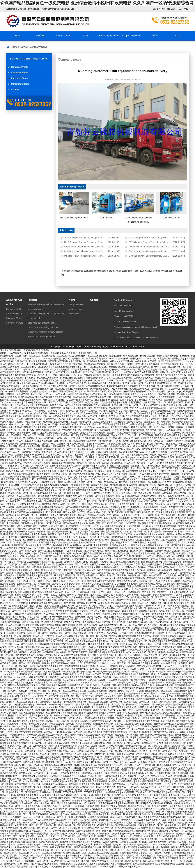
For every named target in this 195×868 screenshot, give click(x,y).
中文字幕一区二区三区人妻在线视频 (161, 630)
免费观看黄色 (97, 688)
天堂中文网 (73, 812)
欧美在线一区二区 (145, 556)
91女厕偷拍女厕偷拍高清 (22, 704)
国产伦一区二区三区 (104, 380)
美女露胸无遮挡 (146, 523)
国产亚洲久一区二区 (169, 845)
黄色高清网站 (109, 608)
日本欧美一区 (59, 488)
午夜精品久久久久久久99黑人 (132, 820)
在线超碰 (171, 413)
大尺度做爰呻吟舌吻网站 (64, 463)
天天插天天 (9, 757)
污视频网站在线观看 (31, 452)
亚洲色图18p (180, 776)
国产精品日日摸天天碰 (15, 677)
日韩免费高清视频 (126, 754)
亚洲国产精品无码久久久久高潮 (132, 658)
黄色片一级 (57, 650)
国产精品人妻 (90, 732)
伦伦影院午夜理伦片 (80, 485)
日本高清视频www (174, 617)
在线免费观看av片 (34, 501)
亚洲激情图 (81, 515)
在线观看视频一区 (35, 562)
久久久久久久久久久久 (88, 683)
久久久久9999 (182, 501)
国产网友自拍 (17, 422)
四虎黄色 (178, 691)
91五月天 (95, 499)
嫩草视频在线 (116, 485)
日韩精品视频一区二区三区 (136, 383)
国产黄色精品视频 (31, 622)
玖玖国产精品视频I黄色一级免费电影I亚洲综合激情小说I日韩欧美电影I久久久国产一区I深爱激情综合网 (97, 3)
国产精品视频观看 (165, 463)
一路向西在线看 (36, 564)
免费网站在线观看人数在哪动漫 (125, 732)
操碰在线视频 (72, 641)
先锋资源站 (74, 567)
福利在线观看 (22, 479)
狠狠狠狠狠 (85, 405)
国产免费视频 (84, 825)
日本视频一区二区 (181, 622)
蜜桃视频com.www (65, 564)
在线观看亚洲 (154, 570)
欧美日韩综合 (47, 468)
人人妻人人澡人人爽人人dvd (39, 578)
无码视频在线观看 (134, 693)
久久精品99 (119, 471)
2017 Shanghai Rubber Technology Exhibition (86, 242)
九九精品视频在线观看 (17, 858)
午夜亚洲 (11, 466)
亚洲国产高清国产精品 (132, 433)
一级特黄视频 (72, 619)
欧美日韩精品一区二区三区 (123, 463)
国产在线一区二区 (133, 765)
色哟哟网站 (22, 488)
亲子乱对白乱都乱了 (30, 768)
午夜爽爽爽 (168, 531)
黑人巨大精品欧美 (153, 531)
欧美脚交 (92, 650)
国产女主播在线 (53, 757)
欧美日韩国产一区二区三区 (67, 581)
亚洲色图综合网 (170, 661)
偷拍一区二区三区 (141, 603)
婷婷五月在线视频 (9, 413)
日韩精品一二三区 (40, 847)
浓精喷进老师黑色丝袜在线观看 (103, 803)
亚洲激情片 (93, 655)
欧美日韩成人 (147, 438)
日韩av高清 (87, 743)
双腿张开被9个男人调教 (182, 639)
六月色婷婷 (22, 866)
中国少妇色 (82, 661)
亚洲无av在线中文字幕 (145, 779)
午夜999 (82, 512)
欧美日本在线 (95, 847)
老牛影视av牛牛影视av (167, 652)
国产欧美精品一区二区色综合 (22, 748)
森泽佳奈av (185, 449)
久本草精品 (22, 603)
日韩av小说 (55, 430)
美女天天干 (41, 759)
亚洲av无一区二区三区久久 (173, 372)
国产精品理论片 (102, 812)
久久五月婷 (88, 754)
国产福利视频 (14, 622)
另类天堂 (76, 828)
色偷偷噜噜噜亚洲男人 (55, 608)
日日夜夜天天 (97, 526)
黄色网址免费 (41, 413)
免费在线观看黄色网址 (152, 562)
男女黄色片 (145, 751)
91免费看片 (124, 482)
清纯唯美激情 (119, 553)
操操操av (15, 787)
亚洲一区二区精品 (46, 614)
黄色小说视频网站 (186, 540)
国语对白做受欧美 (23, 595)
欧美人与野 (137, 608)
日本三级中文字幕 (167, 394)
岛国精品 (117, 488)
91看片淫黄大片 (86, 496)
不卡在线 (90, 452)
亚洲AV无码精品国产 (69, 391)
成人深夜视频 (128, 504)
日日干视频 (110, 518)
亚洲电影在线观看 (9, 446)
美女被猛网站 (94, 512)
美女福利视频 (55, 658)
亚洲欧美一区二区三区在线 (144, 520)
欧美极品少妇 (157, 559)
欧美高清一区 (185, 666)
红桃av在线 (83, 518)
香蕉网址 (124, 853)
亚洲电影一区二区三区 (73, 575)
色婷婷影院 (145, 735)
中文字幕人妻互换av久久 (42, 855)
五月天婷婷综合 (57, 526)
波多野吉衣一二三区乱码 (29, 433)
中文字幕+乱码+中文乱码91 (172, 564)
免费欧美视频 (182, 419)
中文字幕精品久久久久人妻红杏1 (153, 809)
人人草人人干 (171, 666)
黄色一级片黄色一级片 (45, 803)
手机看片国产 (27, 724)
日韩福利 (117, 405)
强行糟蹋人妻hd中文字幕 (31, 674)
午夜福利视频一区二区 (19, 493)
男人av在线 (108, 735)
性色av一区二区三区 (60, 490)
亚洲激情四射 (109, 614)
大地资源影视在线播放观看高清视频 (66, 625)
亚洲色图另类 (165, 655)
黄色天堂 (72, 416)
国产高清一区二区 (124, 413)
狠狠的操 (106, 622)
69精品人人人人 (186, 444)
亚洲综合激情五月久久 (53, 433)
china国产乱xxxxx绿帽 (102, 672)
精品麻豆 (186, 435)
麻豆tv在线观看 (160, 831)
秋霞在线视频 (15, 814)
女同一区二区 (134, 477)
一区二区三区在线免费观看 (109, 419)
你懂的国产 (71, 496)
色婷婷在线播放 (78, 559)
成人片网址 (90, 520)
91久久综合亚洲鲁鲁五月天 (162, 411)
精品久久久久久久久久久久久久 (75, 864)
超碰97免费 (159, 858)
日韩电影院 (74, 639)
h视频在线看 (180, 493)
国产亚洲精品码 (41, 537)
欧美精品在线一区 (67, 825)
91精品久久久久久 (107, 663)
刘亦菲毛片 (178, 787)
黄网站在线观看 (92, 718)
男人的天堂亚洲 (118, 562)
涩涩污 (182, 781)
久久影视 (42, 427)
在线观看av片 (133, 496)
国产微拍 (172, 842)
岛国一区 (63, 567)
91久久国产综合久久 (128, 768)
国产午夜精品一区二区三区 (126, 784)
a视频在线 (78, 471)
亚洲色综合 (116, 460)
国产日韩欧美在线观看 (130, 721)
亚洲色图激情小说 (19, 589)
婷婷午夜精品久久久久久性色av (171, 375)
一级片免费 (12, 474)
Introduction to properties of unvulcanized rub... (151, 247)
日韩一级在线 (84, 578)
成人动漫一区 (185, 842)
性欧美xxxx (127, 644)
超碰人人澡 (179, 611)
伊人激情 (103, 411)
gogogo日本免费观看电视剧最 (72, 655)
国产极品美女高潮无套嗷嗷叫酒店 (92, 781)
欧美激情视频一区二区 (11, 356)
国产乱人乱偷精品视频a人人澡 (52, 639)
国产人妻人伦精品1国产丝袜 (143, 787)
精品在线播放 (134, 449)
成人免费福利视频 (180, 416)
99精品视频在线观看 (37, 408)
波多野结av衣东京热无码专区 (37, 540)
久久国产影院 (21, 825)
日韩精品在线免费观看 (136, 567)
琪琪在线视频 (172, 828)
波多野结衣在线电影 (85, 455)
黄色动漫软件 (7, 628)
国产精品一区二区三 (157, 361)
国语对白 (79, 790)
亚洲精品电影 (144, 512)
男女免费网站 (56, 866)
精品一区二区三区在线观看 (161, 644)
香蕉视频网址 (90, 586)
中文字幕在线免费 (103, 510)
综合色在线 (116, 441)
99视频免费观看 (185, 383)
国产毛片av (81, 427)
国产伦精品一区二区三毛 (99, 617)
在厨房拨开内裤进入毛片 (80, 685)
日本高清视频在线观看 (126, 474)
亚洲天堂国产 (137, 606)
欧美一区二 (157, 801)
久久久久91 (137, 482)
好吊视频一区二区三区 (131, 619)
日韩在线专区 (168, 721)
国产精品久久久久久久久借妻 (66, 584)
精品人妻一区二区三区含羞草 (66, 691)
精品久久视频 (136, 424)
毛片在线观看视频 (165, 685)
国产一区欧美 (125, 639)
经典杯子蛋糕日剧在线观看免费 (86, 735)
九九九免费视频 (149, 564)
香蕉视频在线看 (72, 666)
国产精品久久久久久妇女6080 (136, 704)
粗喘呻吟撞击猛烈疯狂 (46, 688)
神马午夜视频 (64, 424)
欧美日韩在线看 (44, 504)
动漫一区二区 (103, 523)
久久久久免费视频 (84, 677)
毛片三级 (34, 715)
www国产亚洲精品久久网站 (78, 762)
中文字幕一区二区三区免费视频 (46, 853)
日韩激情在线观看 (92, 378)
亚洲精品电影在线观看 (98, 361)
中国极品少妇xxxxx (78, 501)
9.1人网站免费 (11, 548)
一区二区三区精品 (186, 567)
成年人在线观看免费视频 (78, 507)
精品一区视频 (72, 433)
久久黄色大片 (46, 715)
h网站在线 (82, 463)
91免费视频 (104, 603)
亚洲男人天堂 (69, 510)
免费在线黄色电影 (185, 411)
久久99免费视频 (18, 375)
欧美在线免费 (53, 713)
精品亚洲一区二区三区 (73, 520)
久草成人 (45, 589)
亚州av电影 (154, 540)
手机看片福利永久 (90, 666)
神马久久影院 (70, 512)
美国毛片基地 (96, 518)
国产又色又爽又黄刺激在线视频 (46, 680)
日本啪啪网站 (8, 718)
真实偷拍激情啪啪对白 (25, 427)
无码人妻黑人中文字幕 (183, 625)
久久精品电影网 (152, 457)
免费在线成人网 (140, 663)
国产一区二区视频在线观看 (171, 402)
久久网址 (58, 570)
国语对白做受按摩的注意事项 (20, 573)
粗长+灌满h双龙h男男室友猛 (87, 630)
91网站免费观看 (116, 746)
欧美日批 (181, 512)
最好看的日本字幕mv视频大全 (37, 416)
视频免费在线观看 (27, 474)
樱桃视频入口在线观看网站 (59, 765)
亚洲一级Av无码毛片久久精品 (58, 477)
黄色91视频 (63, 485)
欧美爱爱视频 (143, 674)
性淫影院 (42, 748)
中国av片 (100, 757)
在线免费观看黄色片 (50, 380)
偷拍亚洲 (42, 496)
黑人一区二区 (70, 438)
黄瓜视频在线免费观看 (51, 792)
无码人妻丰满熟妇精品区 (37, 364)
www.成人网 (6, 713)
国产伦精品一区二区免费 (31, 740)
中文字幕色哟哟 (119, 389)
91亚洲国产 (131, 847)
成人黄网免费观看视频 (164, 589)
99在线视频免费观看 (153, 617)
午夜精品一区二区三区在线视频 (100, 866)
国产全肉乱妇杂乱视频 (11, 850)
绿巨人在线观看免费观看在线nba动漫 (115, 570)
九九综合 (11, 770)
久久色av (113, 669)
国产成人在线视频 (116, 364)
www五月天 (89, 545)
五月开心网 (79, 839)
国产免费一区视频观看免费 (61, 427)
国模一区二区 (14, 490)
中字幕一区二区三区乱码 (124, 724)
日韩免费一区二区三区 (27, 718)
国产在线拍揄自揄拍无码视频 (30, 655)
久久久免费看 (167, 696)
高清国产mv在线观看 (163, 493)
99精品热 (161, 672)
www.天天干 (172, 672)
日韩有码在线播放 (114, 526)
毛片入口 (14, 696)
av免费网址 (128, 372)
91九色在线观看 (31, 781)
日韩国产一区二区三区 (49, 696)
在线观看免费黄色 (50, 751)
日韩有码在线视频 (69, 713)
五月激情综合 (159, 669)
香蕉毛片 (105, 531)
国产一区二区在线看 (73, 740)
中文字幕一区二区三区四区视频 (42, 375)
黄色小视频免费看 (9, 773)
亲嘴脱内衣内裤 (35, 608)
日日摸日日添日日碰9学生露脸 (85, 806)
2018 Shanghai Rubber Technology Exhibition (150, 238)
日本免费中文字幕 (140, 518)
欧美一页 (59, 850)
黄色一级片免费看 (181, 433)
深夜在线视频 (65, 553)
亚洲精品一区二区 (142, 639)
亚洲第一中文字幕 (74, 606)
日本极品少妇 (49, 726)
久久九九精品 (21, 518)
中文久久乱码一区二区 (144, 652)
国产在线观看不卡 (75, 457)
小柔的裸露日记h (33, 422)
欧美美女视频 (180, 655)
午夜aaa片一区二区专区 (55, 394)
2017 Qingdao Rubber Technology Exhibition (150, 242)
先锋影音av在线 (28, 630)
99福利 (183, 630)
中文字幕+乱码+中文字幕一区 (51, 457)
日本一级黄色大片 (64, 542)
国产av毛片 (131, 861)
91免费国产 (6, 836)
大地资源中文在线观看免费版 (118, 823)
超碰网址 (146, 732)
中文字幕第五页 (17, 545)
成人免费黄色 (113, 369)
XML (186, 9)
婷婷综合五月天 (142, 419)
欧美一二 (121, 496)
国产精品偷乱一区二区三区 (28, 784)
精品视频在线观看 (178, 748)
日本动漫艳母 (13, 630)
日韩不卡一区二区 (130, 770)
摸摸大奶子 (123, 787)
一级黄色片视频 (41, 834)
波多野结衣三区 (111, 400)
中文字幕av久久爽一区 (28, 823)
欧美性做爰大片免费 (74, 866)
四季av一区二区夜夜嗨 (30, 663)
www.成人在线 (86, 812)
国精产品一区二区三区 (99, 501)
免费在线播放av (20, 743)
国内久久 (170, 710)
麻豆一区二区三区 (108, 559)
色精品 (34, 685)
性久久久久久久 (116, 693)
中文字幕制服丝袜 (177, 455)
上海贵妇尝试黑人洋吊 (143, 611)
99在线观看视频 (73, 702)
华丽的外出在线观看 (73, 378)
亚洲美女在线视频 (51, 460)
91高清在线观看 (20, 729)
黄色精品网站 (13, 515)
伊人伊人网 (171, 825)
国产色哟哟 (37, 567)
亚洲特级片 (73, 504)
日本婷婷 (42, 644)
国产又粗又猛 (40, 658)
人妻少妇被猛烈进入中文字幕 (126, 564)
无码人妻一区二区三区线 (110, 628)
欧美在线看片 (8, 482)
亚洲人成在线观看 (177, 408)
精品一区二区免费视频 (149, 641)
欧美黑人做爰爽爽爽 (43, 762)
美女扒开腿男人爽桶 (10, 485)
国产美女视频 (132, 499)
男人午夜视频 (177, 809)
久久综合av (27, 834)
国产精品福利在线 (61, 663)
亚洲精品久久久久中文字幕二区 (148, 488)
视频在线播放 (131, 817)
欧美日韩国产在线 (148, 485)
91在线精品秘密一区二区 (162, 460)
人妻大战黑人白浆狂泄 (70, 479)
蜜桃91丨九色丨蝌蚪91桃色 (162, 386)
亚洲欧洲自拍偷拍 (94, 814)
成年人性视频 (51, 391)
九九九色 (174, 369)
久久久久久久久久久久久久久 (22, 358)
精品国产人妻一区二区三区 (36, 369)
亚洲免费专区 (156, 666)
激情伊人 (162, 496)
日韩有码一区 (13, 394)
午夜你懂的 (154, 658)
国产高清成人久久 (185, 466)
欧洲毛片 (17, 567)
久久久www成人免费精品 (50, 358)
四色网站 (104, 562)
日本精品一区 (68, 669)
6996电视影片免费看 (109, 625)
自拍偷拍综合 (174, 812)
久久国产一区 (72, 400)
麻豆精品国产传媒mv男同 (49, 378)
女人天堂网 (115, 704)
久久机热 (97, 595)
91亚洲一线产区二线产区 (20, 658)
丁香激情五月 (141, 400)
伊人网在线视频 (116, 790)
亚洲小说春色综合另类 (128, 713)
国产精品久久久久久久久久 (165, 768)
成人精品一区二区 (186, 825)
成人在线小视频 (28, 828)
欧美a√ (151, 685)
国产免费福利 (140, 823)
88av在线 (182, 515)
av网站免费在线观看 (10, 386)
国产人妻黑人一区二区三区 (65, 540)
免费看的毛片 (148, 790)
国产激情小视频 (176, 507)
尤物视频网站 (133, 562)
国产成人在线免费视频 (53, 548)
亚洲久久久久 (41, 724)
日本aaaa (28, 402)
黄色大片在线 (132, 356)
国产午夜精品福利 (28, 551)
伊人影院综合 (70, 737)
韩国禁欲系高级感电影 (19, 685)
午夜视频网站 (122, 839)
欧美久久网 (79, 553)
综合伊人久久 (134, 479)
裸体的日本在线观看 (18, 715)
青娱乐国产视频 (97, 652)
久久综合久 (9, 661)
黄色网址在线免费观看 (64, 831)
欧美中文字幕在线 (121, 427)
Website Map (169, 9)
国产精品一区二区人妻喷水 (23, 644)
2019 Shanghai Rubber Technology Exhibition (86, 238)
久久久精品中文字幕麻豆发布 (119, 779)
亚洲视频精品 (169, 466)
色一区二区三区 (70, 449)
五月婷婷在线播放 (90, 413)
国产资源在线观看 (80, 389)
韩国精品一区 (102, 455)
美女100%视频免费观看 (126, 751)
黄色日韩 (147, 806)
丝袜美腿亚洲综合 (9, 559)
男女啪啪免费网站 (117, 449)
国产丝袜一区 (145, 669)
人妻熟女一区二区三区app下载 (178, 770)
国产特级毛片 (7, 847)
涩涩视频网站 (142, 559)
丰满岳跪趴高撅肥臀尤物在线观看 (45, 603)
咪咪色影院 (107, 806)
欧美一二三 (77, 663)
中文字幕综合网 (108, 581)
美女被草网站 (163, 474)
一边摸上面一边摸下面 (33, 520)
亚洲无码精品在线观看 (65, 578)
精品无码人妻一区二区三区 (120, 534)
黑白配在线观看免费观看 (54, 446)
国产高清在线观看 (112, 611)
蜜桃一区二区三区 (32, 356)
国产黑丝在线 (157, 389)
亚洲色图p (121, 479)
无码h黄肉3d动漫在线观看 (173, 422)
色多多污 (152, 746)
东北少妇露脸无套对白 (103, 825)
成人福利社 (89, 471)
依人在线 (102, 438)
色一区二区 (64, 806)
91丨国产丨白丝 (183, 531)
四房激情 (107, 847)
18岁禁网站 (40, 411)
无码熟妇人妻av (115, 710)
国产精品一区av (68, 751)
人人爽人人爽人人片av (36, 798)
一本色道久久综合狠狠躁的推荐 (146, 718)
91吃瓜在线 (181, 400)
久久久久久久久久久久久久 (144, 394)
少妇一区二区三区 (105, 474)
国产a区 (4, 803)
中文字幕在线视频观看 (38, 510)
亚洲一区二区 (143, 468)
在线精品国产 (60, 504)
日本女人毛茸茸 (104, 471)
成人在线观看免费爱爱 (152, 545)
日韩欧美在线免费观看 (61, 367)
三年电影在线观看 (134, 537)
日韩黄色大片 (79, 361)
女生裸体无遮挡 (173, 477)
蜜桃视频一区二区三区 (50, 575)
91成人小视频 (147, 499)
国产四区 (180, 523)
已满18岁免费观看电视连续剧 (98, 397)
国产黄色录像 (119, 743)
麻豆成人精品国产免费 (168, 356)
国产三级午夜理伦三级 (134, 416)
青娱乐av (47, 663)
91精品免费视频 (111, 842)
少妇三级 (151, 795)
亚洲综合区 (80, 617)
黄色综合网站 (129, 666)
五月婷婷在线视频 (132, 798)
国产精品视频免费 (103, 677)
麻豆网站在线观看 (10, 724)
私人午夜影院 (164, 746)
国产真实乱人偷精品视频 (54, 779)
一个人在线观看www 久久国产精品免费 (107, 477)
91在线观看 (35, 460)
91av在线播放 (59, 787)
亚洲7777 (13, 683)
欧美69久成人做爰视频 (126, 641)
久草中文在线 (101, 855)
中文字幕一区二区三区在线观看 (61, 636)
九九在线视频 (128, 757)
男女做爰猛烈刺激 (185, 834)
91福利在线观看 (47, 383)
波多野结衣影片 (25, 411)
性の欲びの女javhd (17, 529)
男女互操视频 (48, 619)
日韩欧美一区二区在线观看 (164, 751)
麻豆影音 (27, 567)
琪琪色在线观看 (122, 672)
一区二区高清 (169, 510)
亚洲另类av (180, 518)
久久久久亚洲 (114, 444)
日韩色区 (65, 721)
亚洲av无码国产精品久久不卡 (175, 457)
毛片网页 (59, 573)
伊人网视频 (100, 433)
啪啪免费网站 (128, 781)
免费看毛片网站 (22, 801)
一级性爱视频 (69, 603)
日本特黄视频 (117, 537)
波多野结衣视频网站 (72, 545)
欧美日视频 (22, 564)
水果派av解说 (35, 556)
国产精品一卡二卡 (94, 770)
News (24, 47)
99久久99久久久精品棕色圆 (95, 584)
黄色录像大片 (118, 858)
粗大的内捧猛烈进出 (78, 614)
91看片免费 (167, 658)
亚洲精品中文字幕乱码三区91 (176, 647)
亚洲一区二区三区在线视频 (94, 356)
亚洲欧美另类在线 (51, 556)
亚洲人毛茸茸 (87, 433)
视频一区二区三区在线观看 (95, 702)
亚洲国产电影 (138, 729)
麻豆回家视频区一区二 (30, 812)
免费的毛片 (62, 386)
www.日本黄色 (47, 795)
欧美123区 (50, 858)
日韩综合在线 (187, 845)
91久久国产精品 (173, 389)
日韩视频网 (14, 523)
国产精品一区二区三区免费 (55, 444)
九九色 (55, 754)
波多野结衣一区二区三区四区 (88, 482)
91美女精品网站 (126, 559)
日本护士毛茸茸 (77, 386)
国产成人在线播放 (44, 573)
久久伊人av (80, 531)
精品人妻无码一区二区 (162, 776)
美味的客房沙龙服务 (102, 493)
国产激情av (161, 551)
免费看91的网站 (117, 691)
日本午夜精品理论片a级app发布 (49, 702)
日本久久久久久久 (28, 696)
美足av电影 (12, 617)
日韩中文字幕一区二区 (71, 754)
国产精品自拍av (35, 438)
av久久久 (162, 606)
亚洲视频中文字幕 (160, 732)
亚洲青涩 (158, 724)
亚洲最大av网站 (149, 496)
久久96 (141, 614)
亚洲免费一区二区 (177, 740)
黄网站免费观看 (118, 422)
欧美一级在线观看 (173, 562)
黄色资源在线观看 (73, 570)
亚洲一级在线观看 (36, 455)
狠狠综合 (172, 515)
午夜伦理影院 (174, 792)
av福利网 (155, 419)
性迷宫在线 (74, 834)
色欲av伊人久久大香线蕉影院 (162, 397)
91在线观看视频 (41, 592)
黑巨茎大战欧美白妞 (126, 614)
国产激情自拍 (82, 669)
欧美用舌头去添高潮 (123, 493)
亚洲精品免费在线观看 (182, 847)
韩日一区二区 (36, 825)
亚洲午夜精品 (169, 715)
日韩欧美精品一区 (68, 375)
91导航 (127, 628)
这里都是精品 (45, 685)
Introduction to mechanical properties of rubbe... (87, 251)
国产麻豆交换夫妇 (100, 507)
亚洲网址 (18, 713)
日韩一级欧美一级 (63, 441)
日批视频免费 (69, 493)
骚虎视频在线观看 (173, 817)
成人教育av (88, 358)
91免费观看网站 (145, 847)
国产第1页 (164, 369)
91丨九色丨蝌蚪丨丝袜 (121, 455)
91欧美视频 (130, 556)
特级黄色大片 (53, 435)
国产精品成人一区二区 (61, 633)
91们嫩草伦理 (53, 836)
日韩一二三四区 (170, 718)
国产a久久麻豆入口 (15, 471)
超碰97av (77, 441)
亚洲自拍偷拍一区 (179, 759)
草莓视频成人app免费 (122, 773)
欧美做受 (127, 611)
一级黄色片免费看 (162, 853)
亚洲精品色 (72, 608)
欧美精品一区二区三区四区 (105, 762)
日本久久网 (81, 408)
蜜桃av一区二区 (16, 364)
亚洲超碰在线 (130, 809)
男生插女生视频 (62, 389)
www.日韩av (54, 704)
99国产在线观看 (169, 540)
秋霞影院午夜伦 (187, 652)
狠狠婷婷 (152, 650)
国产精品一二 (123, 729)
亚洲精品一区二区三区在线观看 (171, 633)
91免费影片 (55, 801)
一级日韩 (17, 636)
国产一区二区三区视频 (179, 446)
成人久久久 (43, 367)
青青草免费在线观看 (89, 641)
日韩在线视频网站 (103, 743)
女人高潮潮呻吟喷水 (119, 408)
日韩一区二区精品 (157, 427)
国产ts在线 (17, 526)
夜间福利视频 (21, 460)
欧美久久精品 (44, 531)
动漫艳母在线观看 (134, 471)
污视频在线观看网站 (164, 523)
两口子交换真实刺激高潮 (147, 372)
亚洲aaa (133, 853)
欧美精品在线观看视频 (99, 858)
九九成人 (21, 770)
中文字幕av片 (140, 397)
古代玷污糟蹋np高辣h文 (45, 746)
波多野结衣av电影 (72, 589)
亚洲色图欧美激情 (87, 438)
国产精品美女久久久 (70, 861)
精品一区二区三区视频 (144, 759)
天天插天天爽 (128, 501)
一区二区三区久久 (21, 405)
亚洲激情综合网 (87, 449)
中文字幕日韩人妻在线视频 (35, 600)
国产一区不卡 (31, 542)
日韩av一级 (83, 636)
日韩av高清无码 (113, 757)
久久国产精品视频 (92, 622)
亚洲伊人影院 (183, 386)
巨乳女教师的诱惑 (108, 402)
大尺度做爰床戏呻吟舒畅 (54, 812)
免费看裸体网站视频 (96, 386)
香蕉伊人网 (86, 639)
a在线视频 (48, 422)
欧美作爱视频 (106, 801)
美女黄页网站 (91, 606)
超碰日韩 (60, 619)
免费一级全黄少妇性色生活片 (147, 647)
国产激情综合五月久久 (149, 526)
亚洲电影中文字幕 (90, 581)
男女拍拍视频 (86, 855)
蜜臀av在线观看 (127, 803)
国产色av (28, 762)
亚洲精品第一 (53, 773)
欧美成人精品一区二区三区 (55, 356)
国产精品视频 (164, 424)
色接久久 (171, 391)
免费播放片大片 (139, 466)
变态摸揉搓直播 (14, 540)
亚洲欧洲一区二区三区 (155, 693)
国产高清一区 (124, 663)
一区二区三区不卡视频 (143, 515)
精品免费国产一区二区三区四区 (162, 444)
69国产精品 (87, 836)
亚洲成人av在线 (92, 556)
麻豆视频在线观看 (25, 661)
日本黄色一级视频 (53, 740)
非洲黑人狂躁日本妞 (71, 836)
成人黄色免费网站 (176, 757)
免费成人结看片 (157, 534)
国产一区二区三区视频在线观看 (156, 490)
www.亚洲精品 (141, 534)
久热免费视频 (65, 397)
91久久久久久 (164, 433)
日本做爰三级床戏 (17, 457)
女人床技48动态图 (13, 597)
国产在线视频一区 (37, 529)
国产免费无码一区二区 (122, 737)
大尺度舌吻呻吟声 (42, 597)
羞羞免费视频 (148, 479)
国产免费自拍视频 (101, 834)
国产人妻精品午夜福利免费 (160, 803)
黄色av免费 (114, 647)
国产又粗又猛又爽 (97, 680)
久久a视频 (24, 855)
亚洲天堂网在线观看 (35, 641)
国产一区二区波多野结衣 (127, 380)
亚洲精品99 (64, 559)
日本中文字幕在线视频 (181, 485)
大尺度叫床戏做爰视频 (108, 548)
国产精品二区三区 (55, 641)
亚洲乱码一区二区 (155, 825)
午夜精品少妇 (142, 460)
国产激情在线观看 (71, 523)
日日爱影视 (93, 559)
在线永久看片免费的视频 (59, 644)
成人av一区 (56, 493)
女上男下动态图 (48, 386)
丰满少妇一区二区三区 (83, 372)
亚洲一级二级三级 (173, 545)
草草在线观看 (100, 710)
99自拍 (85, 861)
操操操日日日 (51, 567)
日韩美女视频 (123, 518)
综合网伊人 (42, 828)
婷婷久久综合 (128, 369)
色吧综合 (52, 534)
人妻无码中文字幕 (113, 809)
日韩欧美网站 (102, 466)
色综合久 (29, 710)
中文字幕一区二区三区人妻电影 (117, 378)
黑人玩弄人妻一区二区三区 (63, 592)
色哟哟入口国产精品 (14, 809)
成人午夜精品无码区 (94, 551)
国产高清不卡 (171, 405)
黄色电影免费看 (154, 614)
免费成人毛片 (115, 416)
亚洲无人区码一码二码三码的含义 (75, 595)
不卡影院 (85, 526)
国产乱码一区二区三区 (12, 611)
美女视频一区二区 (70, 411)
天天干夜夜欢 (163, 759)
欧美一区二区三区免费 (103, 424)
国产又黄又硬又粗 (143, 493)
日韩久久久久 (96, 809)
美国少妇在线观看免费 (174, 603)
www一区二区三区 (163, 691)
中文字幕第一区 (87, 707)
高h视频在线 (81, 847)
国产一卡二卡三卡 (71, 801)
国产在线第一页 (62, 693)
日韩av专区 (43, 586)
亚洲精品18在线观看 (136, 685)
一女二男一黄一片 (106, 479)
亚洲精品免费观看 (64, 795)
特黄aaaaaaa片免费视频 (142, 551)
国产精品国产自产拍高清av (63, 600)
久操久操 (8, 801)
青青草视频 (141, 781)
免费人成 (127, 488)
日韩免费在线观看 (34, 419)
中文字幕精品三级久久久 (119, 515)
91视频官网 (116, 666)
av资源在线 (167, 570)
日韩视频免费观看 (180, 853)
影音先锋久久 (138, 507)
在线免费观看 (174, 435)
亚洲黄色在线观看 (53, 674)
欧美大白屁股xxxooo (102, 578)
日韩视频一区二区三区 (141, 358)
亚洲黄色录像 (65, 471)
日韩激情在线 (104, 520)
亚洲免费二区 (84, 592)
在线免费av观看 (98, 534)
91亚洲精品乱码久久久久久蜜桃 (41, 471)
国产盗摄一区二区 (106, 573)
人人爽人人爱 (150, 619)
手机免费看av (95, 842)
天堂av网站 (87, 845)
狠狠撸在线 (123, 358)
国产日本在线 (98, 768)
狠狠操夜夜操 (134, 592)
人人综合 (152, 625)
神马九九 (188, 803)
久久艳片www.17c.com (167, 702)
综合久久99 (56, 586)
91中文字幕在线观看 (105, 496)
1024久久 (128, 419)
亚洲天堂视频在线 (186, 441)
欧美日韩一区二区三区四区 (164, 468)
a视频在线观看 (7, 507)
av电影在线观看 (57, 724)
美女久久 (76, 743)
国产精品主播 (60, 416)
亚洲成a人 (174, 600)
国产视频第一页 (104, 488)
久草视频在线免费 (160, 814)
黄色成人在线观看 (160, 674)
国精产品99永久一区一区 (39, 831)
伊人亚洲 (183, 405)
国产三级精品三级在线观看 (80, 446)
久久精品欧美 (10, 424)
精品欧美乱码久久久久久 (31, 839)
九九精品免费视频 (120, 606)
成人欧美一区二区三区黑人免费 (71, 383)
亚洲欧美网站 (55, 408)
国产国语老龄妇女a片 (30, 444)
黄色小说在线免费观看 (24, 504)
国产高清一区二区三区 (105, 358)
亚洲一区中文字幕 (9, 537)
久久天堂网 (117, 765)
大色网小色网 (103, 540)
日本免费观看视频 (78, 817)
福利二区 (27, 746)
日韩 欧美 (141, 444)
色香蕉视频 (14, 397)
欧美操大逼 (56, 589)
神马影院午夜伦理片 (145, 812)
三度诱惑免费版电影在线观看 (170, 864)
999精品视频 (14, 520)
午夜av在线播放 (62, 715)
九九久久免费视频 (163, 836)
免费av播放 (184, 751)
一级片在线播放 (46, 482)
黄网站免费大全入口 (145, 586)
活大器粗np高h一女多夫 (173, 578)
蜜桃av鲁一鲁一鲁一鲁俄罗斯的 (36, 515)
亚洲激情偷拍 (108, 630)
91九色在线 (163, 485)
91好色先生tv (174, 471)
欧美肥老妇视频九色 (30, 619)
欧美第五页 (115, 589)
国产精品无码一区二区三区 (32, 773)
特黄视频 (109, 688)
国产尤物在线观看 (89, 801)
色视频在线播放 (66, 647)
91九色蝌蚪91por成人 (27, 383)
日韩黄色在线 (140, 850)
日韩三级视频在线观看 (180, 499)
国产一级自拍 (125, 759)
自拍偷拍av (143, 666)
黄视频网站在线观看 (79, 809)
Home (14, 47)
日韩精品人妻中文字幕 (128, 683)
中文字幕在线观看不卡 (182, 762)
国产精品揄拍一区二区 (82, 693)
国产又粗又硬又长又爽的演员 (76, 672)
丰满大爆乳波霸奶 (115, 386)
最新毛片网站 (121, 801)
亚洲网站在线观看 (85, 757)
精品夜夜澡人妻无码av (62, 628)
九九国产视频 (117, 650)
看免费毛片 (77, 460)
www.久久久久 (26, 413)
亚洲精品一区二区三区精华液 (129, 655)
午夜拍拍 (40, 485)
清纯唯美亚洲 (70, 674)
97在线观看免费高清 (121, 603)
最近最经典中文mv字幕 (182, 474)
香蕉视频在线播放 (143, 737)
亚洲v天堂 (130, 468)
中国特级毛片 (49, 652)
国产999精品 (41, 710)
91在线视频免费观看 (158, 748)
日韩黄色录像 (7, 751)
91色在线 (106, 405)
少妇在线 (40, 836)
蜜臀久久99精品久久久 (170, 754)
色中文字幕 (51, 655)
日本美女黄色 (44, 474)
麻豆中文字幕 (107, 828)
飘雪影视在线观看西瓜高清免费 (132, 581)
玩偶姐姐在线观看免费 (109, 792)
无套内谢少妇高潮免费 (54, 400)
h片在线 (98, 759)
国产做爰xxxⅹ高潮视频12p (23, 531)
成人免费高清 (154, 820)
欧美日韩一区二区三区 (34, 817)
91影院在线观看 (175, 669)
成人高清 (23, 666)
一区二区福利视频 (53, 512)
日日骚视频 (174, 496)
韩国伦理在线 (135, 806)
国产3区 (31, 457)
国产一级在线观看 (75, 402)
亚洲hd (79, 729)
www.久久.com (91, 740)
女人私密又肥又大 (15, 501)
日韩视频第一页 (33, 809)
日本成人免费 (83, 704)
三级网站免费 (155, 567)
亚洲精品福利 (134, 743)
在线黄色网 (141, 361)
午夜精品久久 (7, 427)
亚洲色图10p (118, 795)
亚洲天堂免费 (158, 512)
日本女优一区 (145, 853)
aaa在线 (55, 861)
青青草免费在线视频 (16, 510)
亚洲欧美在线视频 (36, 677)
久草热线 (85, 611)
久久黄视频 (16, 416)
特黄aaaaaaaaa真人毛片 (99, 427)
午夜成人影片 (168, 419)
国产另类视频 (160, 358)
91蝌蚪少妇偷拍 (160, 806)
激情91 (104, 647)
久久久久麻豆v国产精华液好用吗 (106, 798)
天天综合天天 (113, 529)
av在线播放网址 (92, 699)
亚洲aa (64, 809)
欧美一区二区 (17, 441)
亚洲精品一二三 (36, 858)
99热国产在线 (35, 735)
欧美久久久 (57, 737)
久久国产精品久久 (154, 405)
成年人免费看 (123, 608)
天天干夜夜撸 (108, 718)
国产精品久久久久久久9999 (157, 608)
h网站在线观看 (148, 677)
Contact (156, 9)
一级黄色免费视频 (183, 586)
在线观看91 (140, 570)
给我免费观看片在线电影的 (122, 855)
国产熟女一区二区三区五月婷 (53, 770)
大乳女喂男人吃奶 (69, 380)
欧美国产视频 (183, 710)
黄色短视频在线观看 (120, 466)
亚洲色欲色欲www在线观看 (13, 468)
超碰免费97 (54, 748)
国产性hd (89, 457)
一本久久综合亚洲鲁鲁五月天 (124, 584)
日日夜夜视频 (44, 584)
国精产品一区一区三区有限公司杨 (97, 391)
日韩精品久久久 (135, 510)
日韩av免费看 (42, 776)
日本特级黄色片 (181, 592)
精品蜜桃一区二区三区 (136, 540)
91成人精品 (75, 356)
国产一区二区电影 (32, 779)
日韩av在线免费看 (17, 693)
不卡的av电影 (27, 485)
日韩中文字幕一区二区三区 (97, 460)
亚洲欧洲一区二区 (44, 581)
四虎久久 (175, 597)
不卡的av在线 (86, 380)
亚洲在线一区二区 (166, 779)
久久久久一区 (15, 746)
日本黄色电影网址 (38, 361)
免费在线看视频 (144, 757)
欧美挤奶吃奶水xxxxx (25, 628)
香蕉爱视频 (160, 435)
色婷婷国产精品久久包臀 (162, 518)
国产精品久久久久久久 (156, 446)
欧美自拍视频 (36, 518)
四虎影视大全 (162, 438)
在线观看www (111, 482)
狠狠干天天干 (175, 361)
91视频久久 (150, 424)
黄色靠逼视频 (107, 655)
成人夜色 (99, 457)
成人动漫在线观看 (43, 507)
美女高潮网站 (179, 746)
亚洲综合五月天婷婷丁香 (113, 499)
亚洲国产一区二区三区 (115, 592)
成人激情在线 (88, 523)
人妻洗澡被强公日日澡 (29, 499)
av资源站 (178, 658)
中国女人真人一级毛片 (30, 548)
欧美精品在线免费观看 (177, 704)
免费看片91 (10, 553)
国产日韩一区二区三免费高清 (117, 661)
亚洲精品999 (10, 864)
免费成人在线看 (37, 729)
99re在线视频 (161, 452)
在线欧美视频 (157, 628)
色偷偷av (162, 619)
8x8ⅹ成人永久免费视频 (51, 781)
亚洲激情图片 (100, 850)
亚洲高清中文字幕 (44, 683)
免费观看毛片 (150, 402)
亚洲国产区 (89, 466)
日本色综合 (187, 693)
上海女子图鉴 (161, 740)
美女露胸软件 (37, 391)
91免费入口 (117, 556)
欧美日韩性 (114, 781)
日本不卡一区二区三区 (78, 779)
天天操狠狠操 (185, 765)
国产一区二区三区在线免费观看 (146, 726)
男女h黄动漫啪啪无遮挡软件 (137, 814)
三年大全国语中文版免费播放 (20, 732)
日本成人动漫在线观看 (103, 715)
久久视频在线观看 (144, 691)
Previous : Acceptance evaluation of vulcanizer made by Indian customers (97, 271)
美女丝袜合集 (120, 806)
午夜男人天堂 (163, 855)
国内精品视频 (154, 466)
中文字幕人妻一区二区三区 (107, 504)
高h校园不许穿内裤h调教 (105, 639)
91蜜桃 (39, 732)
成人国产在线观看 (56, 496)
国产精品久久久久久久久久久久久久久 (68, 776)
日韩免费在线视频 (57, 661)
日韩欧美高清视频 (25, 507)
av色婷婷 (152, 542)
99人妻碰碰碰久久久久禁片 (26, 795)
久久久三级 (117, 622)
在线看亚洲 (91, 628)
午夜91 (4, 523)
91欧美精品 (182, 663)
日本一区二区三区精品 (183, 424)
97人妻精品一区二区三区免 (36, 820)
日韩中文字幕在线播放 (73, 814)
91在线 (191, 748)
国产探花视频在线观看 (139, 801)
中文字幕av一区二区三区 (45, 595)
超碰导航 (176, 608)
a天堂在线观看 (170, 537)
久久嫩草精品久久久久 (136, 386)
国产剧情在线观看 (142, 413)
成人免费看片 (46, 441)
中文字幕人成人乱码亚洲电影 (147, 661)
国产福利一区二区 (15, 419)
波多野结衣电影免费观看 (98, 765)
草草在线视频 (154, 578)
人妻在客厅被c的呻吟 (76, 548)
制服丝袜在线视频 (102, 685)
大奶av (33, 866)
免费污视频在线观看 (37, 625)
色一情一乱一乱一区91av (22, 430)
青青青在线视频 (84, 710)
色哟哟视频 (26, 787)
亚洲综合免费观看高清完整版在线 (139, 375)
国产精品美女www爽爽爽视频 (29, 512)
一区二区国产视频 (145, 504)
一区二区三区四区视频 (113, 468)
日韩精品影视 (160, 757)
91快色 (159, 611)
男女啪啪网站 (60, 685)
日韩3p (130, 586)
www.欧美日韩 (168, 663)
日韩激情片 (16, 372)
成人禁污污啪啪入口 (146, 855)
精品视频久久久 (87, 540)
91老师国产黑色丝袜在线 (152, 441)
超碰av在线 (79, 765)
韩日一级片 (136, 630)
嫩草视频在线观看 (165, 586)
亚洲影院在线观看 (10, 828)
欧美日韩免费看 (164, 479)
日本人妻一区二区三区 (91, 400)
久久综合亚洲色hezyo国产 (181, 795)
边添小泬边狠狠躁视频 (84, 474)
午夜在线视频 (165, 625)
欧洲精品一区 (132, 715)
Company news (38, 47)
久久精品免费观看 (169, 449)
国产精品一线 (53, 721)
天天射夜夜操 (102, 545)
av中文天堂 (13, 556)
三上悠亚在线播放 (23, 534)
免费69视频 (73, 855)
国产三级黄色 (117, 707)
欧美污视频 (33, 468)
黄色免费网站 (90, 441)
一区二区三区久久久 (98, 367)
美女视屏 (4, 696)
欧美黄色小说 (92, 402)
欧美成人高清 (42, 466)
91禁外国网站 (64, 361)
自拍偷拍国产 (143, 501)
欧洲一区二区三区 (50, 809)
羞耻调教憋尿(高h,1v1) (11, 765)
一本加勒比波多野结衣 (43, 389)
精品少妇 (117, 845)
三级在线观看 (110, 759)
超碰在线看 (56, 510)
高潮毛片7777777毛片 (21, 463)
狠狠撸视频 (77, 699)
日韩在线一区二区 (99, 669)
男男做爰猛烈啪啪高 (183, 482)
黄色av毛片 (154, 663)
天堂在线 (27, 597)
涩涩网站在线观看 (41, 490)
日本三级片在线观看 (81, 715)
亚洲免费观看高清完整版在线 (50, 606)
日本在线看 (112, 768)
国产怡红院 (129, 460)
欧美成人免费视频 (112, 595)
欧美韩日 (104, 666)
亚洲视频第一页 (174, 683)
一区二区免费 (170, 784)
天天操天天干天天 (100, 485)
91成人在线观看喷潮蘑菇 (12, 477)
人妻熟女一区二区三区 (44, 402)
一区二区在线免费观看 (176, 688)
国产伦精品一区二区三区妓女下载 (143, 422)
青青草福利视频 (26, 683)
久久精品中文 (23, 680)
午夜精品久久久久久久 (168, 573)
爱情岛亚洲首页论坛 (72, 430)
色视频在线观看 (148, 356)
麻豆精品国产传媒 (108, 820)
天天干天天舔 (147, 452)
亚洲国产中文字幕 (123, 600)
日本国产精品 (123, 718)
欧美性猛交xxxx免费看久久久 (58, 839)
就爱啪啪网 (88, 430)
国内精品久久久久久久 (67, 707)
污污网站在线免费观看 (135, 650)
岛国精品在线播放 (97, 515)
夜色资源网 (103, 441)
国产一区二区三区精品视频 (103, 787)
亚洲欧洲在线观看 (58, 466)
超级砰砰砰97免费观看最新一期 (38, 850)
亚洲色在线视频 (50, 806)
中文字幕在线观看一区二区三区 (89, 542)
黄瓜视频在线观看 (21, 707)
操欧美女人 (41, 672)
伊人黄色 (110, 542)
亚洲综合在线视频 (34, 477)
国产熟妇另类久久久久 (65, 683)
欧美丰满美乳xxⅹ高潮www (55, 784)
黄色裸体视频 (28, 606)
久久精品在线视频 (105, 751)
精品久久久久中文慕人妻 (151, 817)
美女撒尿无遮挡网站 (171, 641)
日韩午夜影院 (119, 685)
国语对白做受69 (116, 356)
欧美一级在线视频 (99, 636)
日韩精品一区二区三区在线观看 (94, 422)
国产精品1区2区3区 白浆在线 (157, 482)
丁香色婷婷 (134, 677)
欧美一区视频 (184, 430)
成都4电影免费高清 (85, 831)
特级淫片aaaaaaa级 (51, 768)
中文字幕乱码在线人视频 (73, 748)
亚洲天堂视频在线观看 (170, 380)
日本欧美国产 (86, 504)
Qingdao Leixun (136, 347)
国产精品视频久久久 (110, 699)
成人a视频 (78, 397)
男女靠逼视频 (188, 477)
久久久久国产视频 (107, 748)
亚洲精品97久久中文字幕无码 (65, 820)
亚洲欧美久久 (116, 411)
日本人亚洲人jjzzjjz (57, 759)
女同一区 (59, 699)
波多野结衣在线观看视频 (91, 713)
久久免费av (69, 781)
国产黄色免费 (146, 584)
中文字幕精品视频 (96, 383)
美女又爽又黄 (128, 699)
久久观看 (117, 375)
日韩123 (171, 427)
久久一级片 (161, 515)
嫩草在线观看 (13, 790)
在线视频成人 (151, 762)
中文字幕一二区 (108, 683)
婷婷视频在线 (67, 790)
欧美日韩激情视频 (183, 696)
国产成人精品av (28, 397)
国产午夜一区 (15, 820)
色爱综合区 (59, 507)
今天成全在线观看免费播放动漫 (21, 639)
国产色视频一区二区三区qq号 (22, 367)
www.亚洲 (65, 460)
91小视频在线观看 (40, 493)
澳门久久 (143, 842)
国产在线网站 (8, 655)
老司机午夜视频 (105, 586)
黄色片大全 (62, 614)
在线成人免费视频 (73, 622)
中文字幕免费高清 (25, 466)
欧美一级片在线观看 (98, 408)
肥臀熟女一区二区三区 (139, 776)
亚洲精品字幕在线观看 (55, 419)
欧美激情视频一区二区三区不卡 (72, 858)
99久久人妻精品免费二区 (70, 732)
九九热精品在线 (124, 748)
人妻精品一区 (51, 732)
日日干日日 (61, 855)
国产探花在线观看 (129, 842)
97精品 (175, 781)
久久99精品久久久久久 (153, 477)
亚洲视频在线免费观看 (79, 394)
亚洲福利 (141, 803)
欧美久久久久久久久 (183, 836)
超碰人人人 (145, 768)
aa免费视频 (120, 586)
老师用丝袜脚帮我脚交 (184, 479)
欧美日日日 (169, 400)
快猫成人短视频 (145, 724)
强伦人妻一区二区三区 (179, 619)
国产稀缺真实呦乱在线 (151, 784)
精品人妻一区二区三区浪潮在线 (92, 416)
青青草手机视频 (132, 696)
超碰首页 (180, 427)
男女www (162, 455)
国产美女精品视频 (72, 358)
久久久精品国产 (32, 611)
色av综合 (46, 650)
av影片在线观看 (160, 600)
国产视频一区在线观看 (32, 394)
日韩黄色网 (43, 866)
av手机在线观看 (130, 441)
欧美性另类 (104, 732)
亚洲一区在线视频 (28, 559)
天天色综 (136, 866)
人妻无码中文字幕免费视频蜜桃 (95, 435)
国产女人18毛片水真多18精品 (142, 553)
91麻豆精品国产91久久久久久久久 (89, 644)
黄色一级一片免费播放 (80, 444)
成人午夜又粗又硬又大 (102, 864)
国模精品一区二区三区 (34, 435)
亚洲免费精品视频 (142, 831)
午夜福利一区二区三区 (172, 861)
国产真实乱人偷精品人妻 (12, 699)
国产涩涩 (70, 724)
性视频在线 (34, 589)
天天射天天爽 (11, 672)
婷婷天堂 (181, 823)
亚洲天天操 (39, 713)
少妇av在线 (170, 729)
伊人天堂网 (9, 564)
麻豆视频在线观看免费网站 (14, 570)
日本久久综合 (109, 729)
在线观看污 (176, 743)
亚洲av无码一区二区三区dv (113, 575)
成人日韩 (26, 490)
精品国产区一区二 (55, 455)
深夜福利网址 (131, 485)
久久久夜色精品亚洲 (27, 586)
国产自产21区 (82, 564)
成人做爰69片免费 (186, 715)
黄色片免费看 (88, 419)
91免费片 (13, 691)
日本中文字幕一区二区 (169, 548)
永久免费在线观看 (121, 520)
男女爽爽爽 (32, 770)
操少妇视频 (49, 438)
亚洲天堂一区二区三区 (102, 600)
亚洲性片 (4, 735)
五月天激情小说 (116, 861)
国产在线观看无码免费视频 (98, 553)
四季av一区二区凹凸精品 (117, 551)
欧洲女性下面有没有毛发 (62, 847)
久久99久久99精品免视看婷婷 (35, 737)
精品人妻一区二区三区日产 (95, 589)
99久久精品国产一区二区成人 (162, 707)
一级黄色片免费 (154, 680)
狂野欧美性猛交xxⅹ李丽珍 (25, 842)
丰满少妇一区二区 (101, 737)
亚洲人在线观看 (91, 562)
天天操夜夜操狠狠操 (81, 369)
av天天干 (45, 611)
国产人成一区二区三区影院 (141, 435)
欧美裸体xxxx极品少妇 (148, 861)
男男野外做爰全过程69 (147, 754)
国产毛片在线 (131, 702)
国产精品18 (61, 718)
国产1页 (186, 792)
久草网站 (185, 600)
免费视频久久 (92, 575)
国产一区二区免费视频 (24, 836)
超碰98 (23, 556)
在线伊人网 (27, 754)
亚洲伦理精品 (71, 850)
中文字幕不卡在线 (74, 551)
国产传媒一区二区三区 (151, 715)
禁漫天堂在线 (97, 779)
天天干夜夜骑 (187, 597)
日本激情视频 (50, 501)
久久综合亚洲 (84, 600)
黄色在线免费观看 (69, 773)
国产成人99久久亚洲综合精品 (166, 713)
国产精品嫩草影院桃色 (33, 372)
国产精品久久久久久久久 (143, 672)
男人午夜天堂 (8, 479)
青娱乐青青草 (187, 732)
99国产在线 (98, 823)
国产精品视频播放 (176, 358)
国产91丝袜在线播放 (75, 597)
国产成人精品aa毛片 (144, 378)
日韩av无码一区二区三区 (136, 411)
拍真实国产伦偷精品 (98, 463)
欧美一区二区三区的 (48, 559)
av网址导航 (183, 575)
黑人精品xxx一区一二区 (168, 790)
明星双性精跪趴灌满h (99, 817)
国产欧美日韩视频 (164, 839)
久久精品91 (164, 416)
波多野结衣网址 (181, 773)
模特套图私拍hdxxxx (120, 507)
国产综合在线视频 (59, 834)
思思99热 (47, 545)
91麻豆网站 (104, 606)
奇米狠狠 (21, 562)
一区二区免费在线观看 (118, 680)
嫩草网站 (116, 501)
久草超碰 (181, 820)
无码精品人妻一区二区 (136, 746)
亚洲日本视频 (127, 400)
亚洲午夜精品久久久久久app (68, 468)
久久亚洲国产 (78, 452)
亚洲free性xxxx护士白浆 (131, 762)
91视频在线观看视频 (125, 828)
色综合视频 (102, 449)
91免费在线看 (107, 413)
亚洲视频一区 (44, 630)
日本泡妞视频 (159, 413)
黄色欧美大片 (119, 510)
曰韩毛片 (92, 548)
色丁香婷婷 (26, 861)
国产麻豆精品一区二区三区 (80, 759)
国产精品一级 (99, 444)
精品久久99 (171, 699)
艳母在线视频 (25, 537)
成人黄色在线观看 (89, 820)
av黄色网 (149, 836)
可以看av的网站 (138, 680)
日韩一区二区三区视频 (113, 512)
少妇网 (59, 438)
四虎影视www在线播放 (126, 825)
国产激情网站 (169, 567)
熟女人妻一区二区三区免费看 (39, 699)
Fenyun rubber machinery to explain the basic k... (152, 251)
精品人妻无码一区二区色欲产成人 (89, 633)
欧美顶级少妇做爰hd (87, 603)
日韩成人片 (33, 575)
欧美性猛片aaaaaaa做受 (127, 735)
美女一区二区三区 (85, 696)
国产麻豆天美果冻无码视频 (85, 490)
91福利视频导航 (35, 449)
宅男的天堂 (20, 438)
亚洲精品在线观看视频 (72, 556)
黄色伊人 (31, 378)
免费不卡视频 (73, 488)
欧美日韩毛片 (117, 817)
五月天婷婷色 (165, 787)
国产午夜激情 (158, 704)
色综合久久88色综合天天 (12, 798)
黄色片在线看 (99, 369)
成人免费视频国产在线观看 (19, 592)
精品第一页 (156, 501)
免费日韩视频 (135, 402)
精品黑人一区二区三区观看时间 (179, 801)
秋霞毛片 (168, 611)
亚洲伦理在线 (72, 526)
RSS (180, 9)
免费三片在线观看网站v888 (119, 652)
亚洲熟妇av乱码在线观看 (41, 666)
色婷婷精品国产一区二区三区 (30, 757)
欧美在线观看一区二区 (156, 507)
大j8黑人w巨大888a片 (14, 378)
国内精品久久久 (119, 435)
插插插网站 (150, 433)
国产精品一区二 (135, 617)
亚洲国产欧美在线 (64, 482)
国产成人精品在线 (149, 380)
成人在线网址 (148, 622)
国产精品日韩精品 (66, 746)
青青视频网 (126, 647)
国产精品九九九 (53, 520)
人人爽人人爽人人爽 (72, 586)
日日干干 (61, 402)
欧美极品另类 (177, 814)
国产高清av (97, 394)
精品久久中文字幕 (80, 688)
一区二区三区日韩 (39, 479)
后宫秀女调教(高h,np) (62, 531)
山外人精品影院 (26, 672)
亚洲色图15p (41, 661)
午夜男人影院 (156, 400)
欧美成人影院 (89, 479)
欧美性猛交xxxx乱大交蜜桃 (56, 735)
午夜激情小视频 (46, 718)
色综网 (90, 597)
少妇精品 (130, 364)
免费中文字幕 (80, 367)
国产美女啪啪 (119, 617)
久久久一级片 (71, 537)
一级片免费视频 (162, 847)
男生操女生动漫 (34, 545)
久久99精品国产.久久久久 (92, 619)
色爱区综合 (188, 389)
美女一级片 (152, 416)
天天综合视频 (68, 696)
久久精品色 (69, 408)
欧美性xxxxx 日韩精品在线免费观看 (99, 658)
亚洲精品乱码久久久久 (113, 567)
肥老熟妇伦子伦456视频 (145, 455)
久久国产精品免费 (181, 584)
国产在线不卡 (75, 466)
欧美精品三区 (25, 400)
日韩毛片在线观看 (156, 683)
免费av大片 (54, 413)
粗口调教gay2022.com (132, 457)
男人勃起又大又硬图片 (132, 836)
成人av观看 (139, 446)
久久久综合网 (53, 411)
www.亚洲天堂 (179, 636)
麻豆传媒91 (34, 570)
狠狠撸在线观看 (85, 510)
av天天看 (155, 696)
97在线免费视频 (103, 430)
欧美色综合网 (174, 504)
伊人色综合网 (40, 534)
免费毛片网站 (50, 518)
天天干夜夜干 (122, 424)
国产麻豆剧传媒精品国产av (177, 724)
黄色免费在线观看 (9, 839)
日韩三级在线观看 (67, 518)
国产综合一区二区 (128, 669)
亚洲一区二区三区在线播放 (28, 650)
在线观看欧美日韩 (53, 449)
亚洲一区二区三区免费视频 (95, 691)
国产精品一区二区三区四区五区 (21, 496)
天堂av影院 (29, 759)
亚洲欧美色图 (130, 526)
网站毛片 (69, 455)
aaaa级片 (19, 614)
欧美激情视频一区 (177, 367)
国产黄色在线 (54, 672)
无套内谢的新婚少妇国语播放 (151, 828)
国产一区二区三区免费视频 (51, 551)
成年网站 (170, 534)
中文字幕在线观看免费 (46, 553)
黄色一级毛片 (24, 864)
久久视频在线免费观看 (96, 790)
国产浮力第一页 (43, 691)
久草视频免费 (124, 866)
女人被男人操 (81, 477)
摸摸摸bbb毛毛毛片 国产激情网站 (66, 364)
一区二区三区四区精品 (12, 542)
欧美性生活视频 (139, 427)
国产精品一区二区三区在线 (58, 372)
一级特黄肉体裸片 (19, 735)
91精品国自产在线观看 (176, 488)
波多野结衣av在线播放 (63, 515)
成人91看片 (51, 485)
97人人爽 (130, 691)
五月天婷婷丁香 (46, 542)
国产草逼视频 (116, 702)
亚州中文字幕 (128, 444)
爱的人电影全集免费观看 (148, 364)
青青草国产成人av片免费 (21, 803)
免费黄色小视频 (26, 691)
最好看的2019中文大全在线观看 (130, 688)
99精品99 (178, 803)
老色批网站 (162, 795)
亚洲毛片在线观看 (99, 704)
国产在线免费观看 (151, 449)
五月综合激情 (32, 380)
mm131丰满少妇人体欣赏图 (62, 710)
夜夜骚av (4, 589)
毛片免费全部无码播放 (27, 482)
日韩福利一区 (50, 825)
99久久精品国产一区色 (129, 438)
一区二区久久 (123, 630)
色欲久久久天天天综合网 (122, 361)
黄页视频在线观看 (123, 397)
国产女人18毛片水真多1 (30, 617)
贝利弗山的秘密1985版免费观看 (62, 529)
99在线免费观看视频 (129, 452)
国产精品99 (151, 430)
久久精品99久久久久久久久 (112, 740)
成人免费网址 (140, 644)
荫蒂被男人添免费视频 (179, 606)
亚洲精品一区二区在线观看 (175, 529)
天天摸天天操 (90, 663)
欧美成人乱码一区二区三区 (17, 853)
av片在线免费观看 (170, 364)
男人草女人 (97, 611)
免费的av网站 (138, 430)
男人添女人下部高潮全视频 (92, 529)
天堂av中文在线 (159, 367)
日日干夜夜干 (168, 820)
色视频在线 (56, 814)
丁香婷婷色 (170, 441)
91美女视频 (187, 504)
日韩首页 (50, 564)
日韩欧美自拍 (27, 523)
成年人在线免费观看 (60, 369)
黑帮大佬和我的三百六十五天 (76, 768)
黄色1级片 (86, 834)
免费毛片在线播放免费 (60, 798)
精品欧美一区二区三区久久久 (155, 597)
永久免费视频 (140, 748)
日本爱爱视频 (74, 845)
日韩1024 (112, 438)
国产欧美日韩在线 (185, 556)
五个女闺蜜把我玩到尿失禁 (163, 383)
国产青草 (52, 361)
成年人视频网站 (84, 724)
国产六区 (96, 405)
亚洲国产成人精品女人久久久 (60, 677)
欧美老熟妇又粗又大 (167, 765)
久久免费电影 (169, 850)
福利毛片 (134, 408)
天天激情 (79, 573)
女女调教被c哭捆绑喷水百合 (74, 842)
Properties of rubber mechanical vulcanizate (85, 247)
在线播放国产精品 (158, 842)
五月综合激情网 (8, 584)
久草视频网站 (128, 792)
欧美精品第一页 (164, 592)
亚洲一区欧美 (103, 831)
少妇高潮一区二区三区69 (120, 850)
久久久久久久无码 (92, 729)
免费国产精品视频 (49, 823)
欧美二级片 (130, 512)
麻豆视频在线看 (117, 367)
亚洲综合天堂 (21, 361)
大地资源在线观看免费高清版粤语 (125, 636)
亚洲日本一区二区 (69, 435)
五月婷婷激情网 (51, 790)
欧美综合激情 (101, 446)
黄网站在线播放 (169, 526)
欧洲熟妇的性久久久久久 (43, 707)
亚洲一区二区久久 (167, 430)
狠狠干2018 (151, 606)
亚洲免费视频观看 (30, 386)
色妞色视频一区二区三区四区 (56, 452)
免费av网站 (13, 619)
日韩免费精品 (175, 737)
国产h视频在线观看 (185, 721)
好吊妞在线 (41, 704)
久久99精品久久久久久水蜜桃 (32, 424)
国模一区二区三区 (13, 369)
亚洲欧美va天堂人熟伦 (146, 369)
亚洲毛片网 (183, 397)
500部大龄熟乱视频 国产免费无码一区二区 (39, 669)
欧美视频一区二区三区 (34, 636)
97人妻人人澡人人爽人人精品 (75, 499)
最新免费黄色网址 (40, 405)
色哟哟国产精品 (163, 622)
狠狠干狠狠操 (149, 592)
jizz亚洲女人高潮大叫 (106, 754)
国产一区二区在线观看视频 (139, 858)
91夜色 (142, 825)
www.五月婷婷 (120, 677)
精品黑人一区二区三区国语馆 (24, 792)
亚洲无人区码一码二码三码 (124, 523)
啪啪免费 (57, 545)
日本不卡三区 (120, 776)
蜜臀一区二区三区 (167, 520)
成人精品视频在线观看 (95, 364)
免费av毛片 (90, 573)
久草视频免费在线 (40, 801)
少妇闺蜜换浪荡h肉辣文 (121, 446)
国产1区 (107, 375)
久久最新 (123, 402)
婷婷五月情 (95, 614)
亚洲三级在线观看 (71, 658)
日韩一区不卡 (161, 499)
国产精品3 (79, 628)
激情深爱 (59, 666)
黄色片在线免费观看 (135, 795)
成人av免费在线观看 (62, 630)
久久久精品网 (91, 625)
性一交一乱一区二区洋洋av (133, 625)
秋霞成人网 (170, 559)
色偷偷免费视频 (76, 770)
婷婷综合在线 (149, 765)
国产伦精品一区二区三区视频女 (151, 792)
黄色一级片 (103, 650)
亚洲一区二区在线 (162, 584)
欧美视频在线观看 (186, 520)
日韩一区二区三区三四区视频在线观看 (100, 853)
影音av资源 (85, 424)
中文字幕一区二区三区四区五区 (145, 529)
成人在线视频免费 (154, 729)
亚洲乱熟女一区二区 (27, 584)
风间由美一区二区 (146, 463)
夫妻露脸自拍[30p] (145, 633)
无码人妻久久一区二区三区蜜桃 (73, 534)
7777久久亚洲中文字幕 (169, 542)
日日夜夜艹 (168, 501)
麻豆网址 (63, 501)
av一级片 (52, 424)
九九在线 (183, 526)
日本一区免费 (106, 490)
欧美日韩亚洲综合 (50, 499)
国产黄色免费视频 (151, 721)
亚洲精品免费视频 (98, 861)
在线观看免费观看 (103, 845)
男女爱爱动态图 (112, 457)
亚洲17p (145, 696)
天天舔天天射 (89, 570)
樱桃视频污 (184, 707)
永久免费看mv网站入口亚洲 (153, 408)
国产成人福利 (93, 531)
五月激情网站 (114, 433)
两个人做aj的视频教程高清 (117, 394)
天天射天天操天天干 (163, 595)
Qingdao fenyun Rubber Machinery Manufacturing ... (89, 256)
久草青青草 (110, 713)
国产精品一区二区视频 (34, 765)
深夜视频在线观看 (42, 463)
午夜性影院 (31, 614)
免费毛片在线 (95, 661)
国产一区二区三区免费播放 (36, 814)
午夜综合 (69, 573)
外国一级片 (98, 592)
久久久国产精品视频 (129, 597)
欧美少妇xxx (42, 430)
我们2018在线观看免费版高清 (14, 391)
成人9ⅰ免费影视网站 (100, 389)
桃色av (143, 683)
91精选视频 (156, 603)
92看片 (75, 424)
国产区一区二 (84, 493)
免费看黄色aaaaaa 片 (100, 564)
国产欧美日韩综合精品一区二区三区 (140, 845)
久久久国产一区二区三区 (87, 647)
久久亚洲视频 (73, 419)
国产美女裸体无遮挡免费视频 (171, 553)
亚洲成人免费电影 (25, 553)
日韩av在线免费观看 (184, 581)
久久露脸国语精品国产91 (138, 367)
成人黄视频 (129, 812)
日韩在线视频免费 (153, 537)
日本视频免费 (154, 850)
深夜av (68, 699)
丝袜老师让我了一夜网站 (100, 776)
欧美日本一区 (88, 488)
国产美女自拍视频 (18, 652)
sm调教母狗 (58, 597)
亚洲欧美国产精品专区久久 (109, 372)
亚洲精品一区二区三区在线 (48, 523)
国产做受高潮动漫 (120, 726)
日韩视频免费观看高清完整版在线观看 (139, 548)
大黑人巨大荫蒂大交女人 (168, 677)
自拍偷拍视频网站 (155, 688)
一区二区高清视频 (146, 474)
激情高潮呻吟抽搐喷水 (75, 650)
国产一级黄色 (112, 619)
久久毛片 (4, 600)
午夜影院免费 (134, 575)
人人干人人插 (170, 575)
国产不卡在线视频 (157, 391)
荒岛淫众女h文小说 (71, 413)
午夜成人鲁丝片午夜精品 (12, 641)
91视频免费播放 (132, 622)
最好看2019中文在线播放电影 (66, 611)
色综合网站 (160, 504)
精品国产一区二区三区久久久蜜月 (171, 378)
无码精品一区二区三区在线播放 (137, 589)
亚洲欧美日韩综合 (82, 823)
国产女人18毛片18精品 (156, 471)
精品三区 (54, 479)
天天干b (37, 400)
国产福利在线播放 (121, 430)
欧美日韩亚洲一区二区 (38, 633)
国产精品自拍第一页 (62, 474)
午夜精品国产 (117, 531)
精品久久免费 (151, 655)
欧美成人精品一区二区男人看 (64, 405)
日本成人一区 (158, 710)
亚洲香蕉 (119, 715)
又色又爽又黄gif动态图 (138, 389)
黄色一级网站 (81, 795)
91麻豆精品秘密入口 (20, 721)
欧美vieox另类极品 (185, 534)
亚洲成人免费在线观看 (30, 446)
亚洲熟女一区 (107, 641)
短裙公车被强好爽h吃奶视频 (155, 743)
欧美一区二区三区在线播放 (126, 490)
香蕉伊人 (147, 636)
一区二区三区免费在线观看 (149, 834)
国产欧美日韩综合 (80, 721)
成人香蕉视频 (182, 460)
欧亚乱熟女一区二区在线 (66, 422)
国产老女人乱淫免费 (179, 452)
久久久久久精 (32, 441)
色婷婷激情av (27, 776)
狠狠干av (125, 529)
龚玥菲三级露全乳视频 (40, 488)
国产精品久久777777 (14, 578)
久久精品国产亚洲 (134, 531)
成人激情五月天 (114, 383)
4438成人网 (10, 562)
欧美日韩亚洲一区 (89, 411)
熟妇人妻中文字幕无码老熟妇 (60, 729)
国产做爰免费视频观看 (151, 770)
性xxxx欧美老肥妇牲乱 (162, 735)
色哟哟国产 (145, 713)
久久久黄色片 (34, 806)
